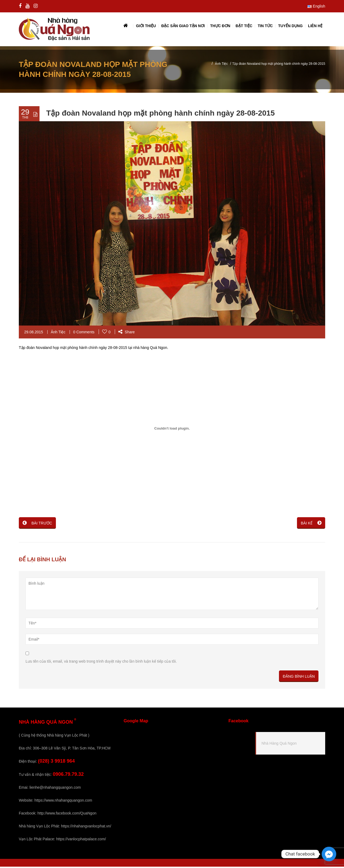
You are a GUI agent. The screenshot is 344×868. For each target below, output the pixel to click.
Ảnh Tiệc (221, 65)
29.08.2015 (34, 333)
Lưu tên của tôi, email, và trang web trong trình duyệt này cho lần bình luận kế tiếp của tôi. (101, 663)
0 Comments (84, 333)
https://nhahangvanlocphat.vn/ (86, 827)
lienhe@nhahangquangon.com (55, 789)
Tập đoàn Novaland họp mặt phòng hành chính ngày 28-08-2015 (160, 114)
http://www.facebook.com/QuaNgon (67, 815)
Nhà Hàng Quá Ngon (279, 745)
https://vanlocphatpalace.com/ (81, 840)
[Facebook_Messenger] (329, 854)
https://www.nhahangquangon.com (63, 802)
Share (126, 333)
